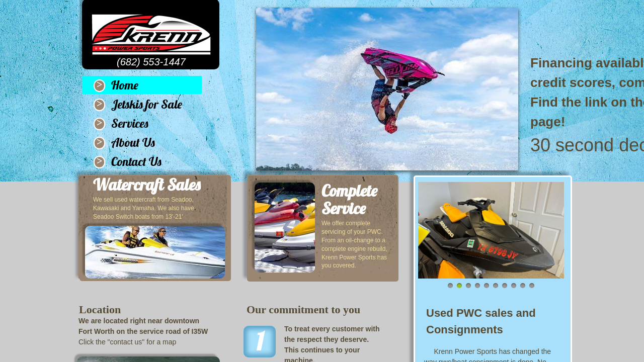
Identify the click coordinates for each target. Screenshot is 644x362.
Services (130, 123)
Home (125, 85)
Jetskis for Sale (147, 104)
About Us (133, 142)
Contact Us (136, 161)
